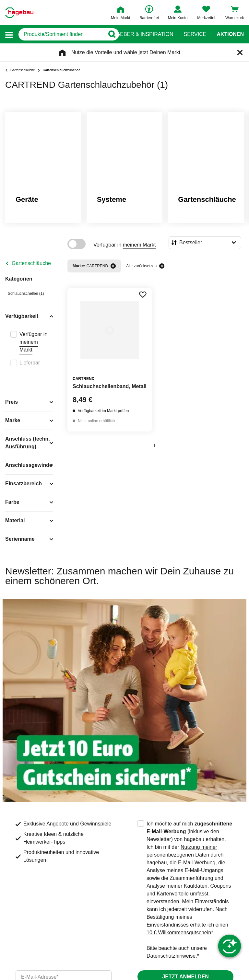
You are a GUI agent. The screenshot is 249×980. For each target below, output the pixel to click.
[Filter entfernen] (113, 266)
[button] (9, 35)
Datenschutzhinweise (171, 956)
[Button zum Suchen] (112, 34)
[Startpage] (19, 13)
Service (195, 34)
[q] (61, 34)
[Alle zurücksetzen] (162, 266)
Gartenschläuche (31, 263)
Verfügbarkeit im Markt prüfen (103, 411)
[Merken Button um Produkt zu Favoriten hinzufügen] (143, 294)
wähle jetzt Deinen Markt (152, 52)
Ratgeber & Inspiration (140, 34)
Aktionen (230, 34)
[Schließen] (240, 52)
